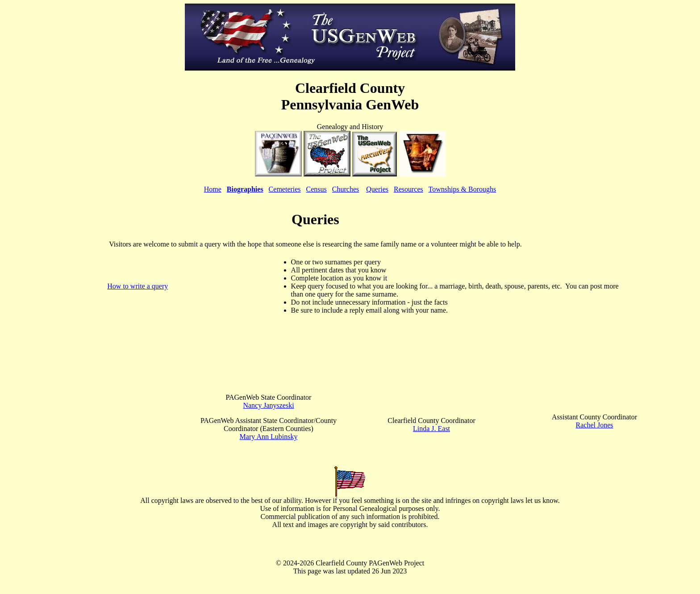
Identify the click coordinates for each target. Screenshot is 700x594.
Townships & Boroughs (462, 189)
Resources (408, 189)
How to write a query (137, 286)
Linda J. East (431, 429)
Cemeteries (285, 189)
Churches (346, 189)
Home (213, 189)
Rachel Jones (595, 425)
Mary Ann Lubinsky (269, 437)
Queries (377, 189)
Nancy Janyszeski (268, 405)
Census (317, 189)
